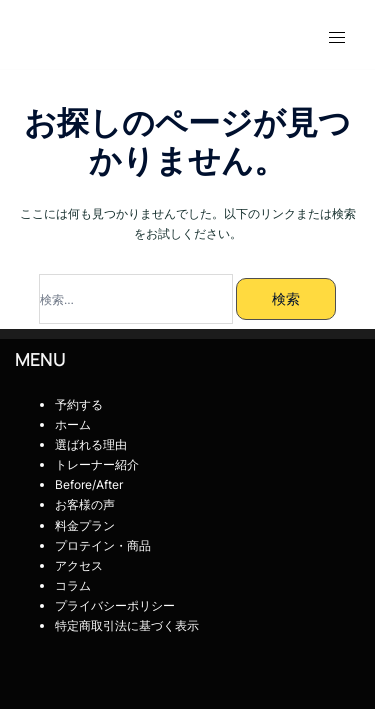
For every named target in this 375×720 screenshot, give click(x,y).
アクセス (79, 565)
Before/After (89, 484)
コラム (73, 585)
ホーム (73, 424)
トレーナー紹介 (103, 464)
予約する (79, 404)
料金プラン (85, 525)
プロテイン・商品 (103, 545)
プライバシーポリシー (115, 605)
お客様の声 (91, 504)
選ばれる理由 (91, 444)
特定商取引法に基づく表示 (127, 625)
